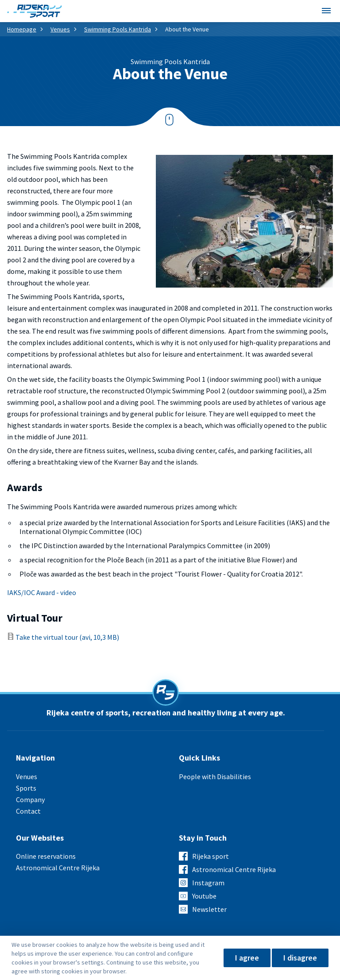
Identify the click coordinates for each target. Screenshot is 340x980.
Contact (28, 811)
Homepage (22, 29)
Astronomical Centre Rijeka (58, 868)
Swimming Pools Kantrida (118, 29)
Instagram (208, 883)
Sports (26, 788)
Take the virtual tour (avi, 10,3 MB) (67, 637)
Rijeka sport (211, 856)
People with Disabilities (215, 776)
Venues (60, 29)
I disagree (300, 958)
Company (30, 799)
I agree (247, 958)
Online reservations (46, 856)
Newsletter (209, 909)
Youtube (204, 896)
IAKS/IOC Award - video (42, 592)
